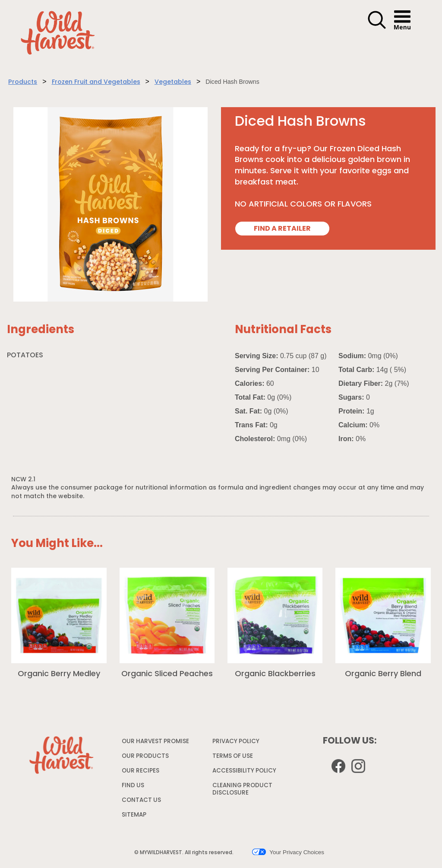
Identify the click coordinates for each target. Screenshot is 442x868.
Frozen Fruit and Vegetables (96, 82)
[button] (377, 28)
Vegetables (173, 82)
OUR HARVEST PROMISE (155, 742)
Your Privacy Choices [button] (288, 852)
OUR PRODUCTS (145, 756)
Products (23, 82)
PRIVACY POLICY (237, 743)
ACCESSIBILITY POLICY (245, 773)
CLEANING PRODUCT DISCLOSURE (242, 791)
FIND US (133, 786)
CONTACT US (141, 800)
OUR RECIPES (140, 771)
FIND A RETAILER (282, 229)
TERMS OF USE (234, 758)
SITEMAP (134, 815)
